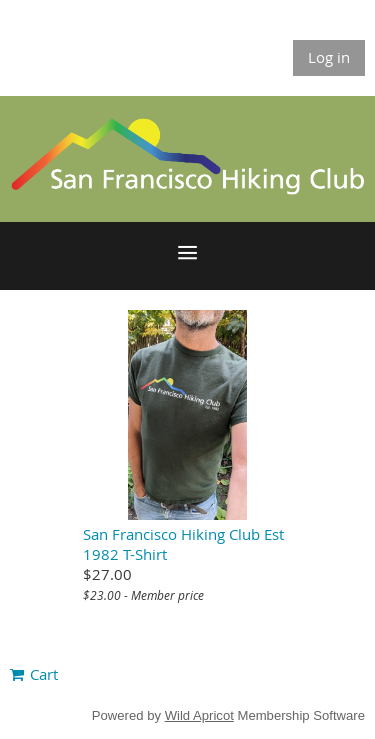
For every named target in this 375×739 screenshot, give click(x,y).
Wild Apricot (199, 715)
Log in (329, 57)
